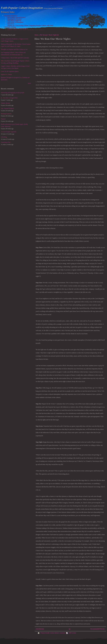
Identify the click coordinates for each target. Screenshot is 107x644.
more (29, 83)
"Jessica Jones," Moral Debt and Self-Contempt (15, 58)
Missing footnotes (6, 114)
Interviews (11, 24)
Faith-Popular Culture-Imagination (22, 8)
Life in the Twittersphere (15, 22)
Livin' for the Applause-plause (10, 71)
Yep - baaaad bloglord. (8, 108)
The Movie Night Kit (14, 20)
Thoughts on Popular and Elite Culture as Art (14, 49)
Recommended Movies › (98, 629)
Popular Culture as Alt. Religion (18, 29)
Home (37, 35)
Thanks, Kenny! (6, 103)
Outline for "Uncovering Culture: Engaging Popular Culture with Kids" (30, 25)
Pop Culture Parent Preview (16, 17)
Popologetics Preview (14, 19)
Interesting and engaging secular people (13, 93)
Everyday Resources (11, 16)
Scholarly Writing (10, 27)
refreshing (4, 137)
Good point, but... (6, 142)
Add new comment (60, 633)
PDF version (71, 633)
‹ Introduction (40, 629)
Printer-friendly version (46, 633)
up (70, 629)
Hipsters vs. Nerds (6, 74)
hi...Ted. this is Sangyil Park (9, 98)
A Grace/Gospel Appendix (9, 132)
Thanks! (3, 119)
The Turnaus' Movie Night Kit (49, 35)
